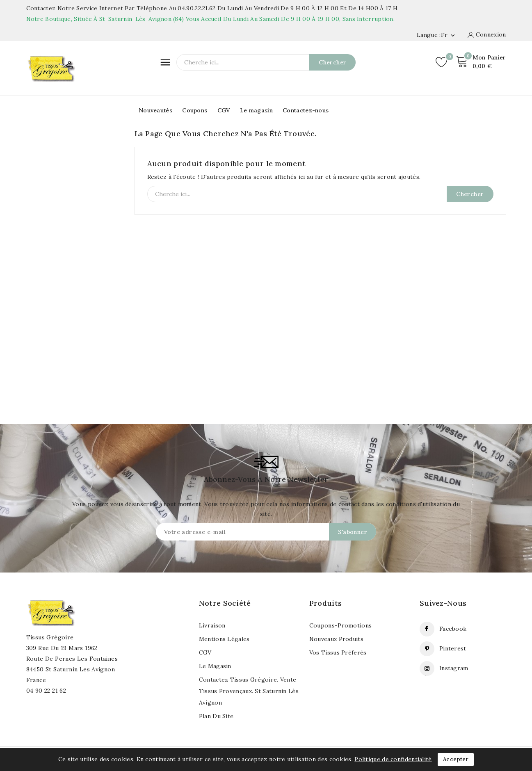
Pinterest (453, 648)
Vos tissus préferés (338, 652)
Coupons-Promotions (340, 625)
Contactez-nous (306, 110)
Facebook (453, 629)
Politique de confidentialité (393, 759)
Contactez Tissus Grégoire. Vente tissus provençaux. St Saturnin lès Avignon (249, 691)
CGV (224, 110)
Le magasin (256, 110)
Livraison (212, 625)
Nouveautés (155, 110)
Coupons (195, 110)
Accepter (456, 759)
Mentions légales (224, 639)
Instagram (454, 668)
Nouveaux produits (336, 639)
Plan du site (216, 716)
